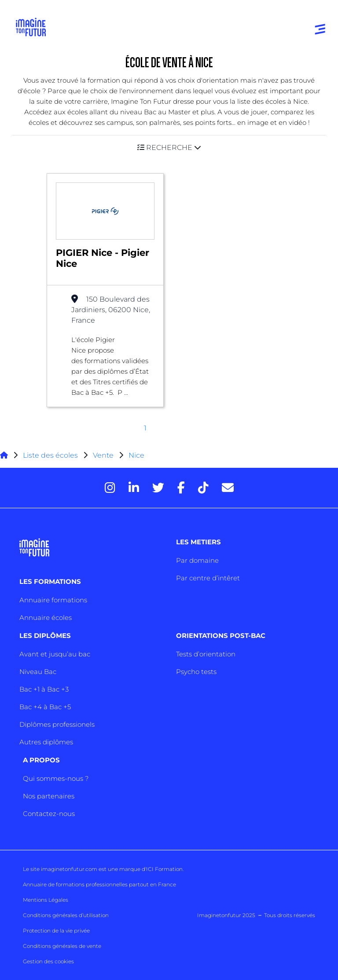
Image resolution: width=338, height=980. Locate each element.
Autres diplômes (46, 742)
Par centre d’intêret (208, 578)
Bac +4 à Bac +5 (45, 707)
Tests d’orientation (206, 654)
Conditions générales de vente (62, 946)
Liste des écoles (50, 455)
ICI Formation (164, 869)
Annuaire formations (53, 600)
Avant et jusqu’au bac (55, 654)
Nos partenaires (49, 796)
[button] (169, 148)
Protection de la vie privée (56, 931)
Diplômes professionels (57, 724)
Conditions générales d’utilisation (66, 915)
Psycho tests (196, 672)
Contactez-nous (49, 814)
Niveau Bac (38, 672)
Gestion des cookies (48, 961)
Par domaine (197, 560)
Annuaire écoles (46, 618)
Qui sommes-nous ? (56, 778)
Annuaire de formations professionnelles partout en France (99, 884)
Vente (103, 455)
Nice (136, 455)
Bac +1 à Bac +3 (44, 689)
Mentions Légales (46, 900)
